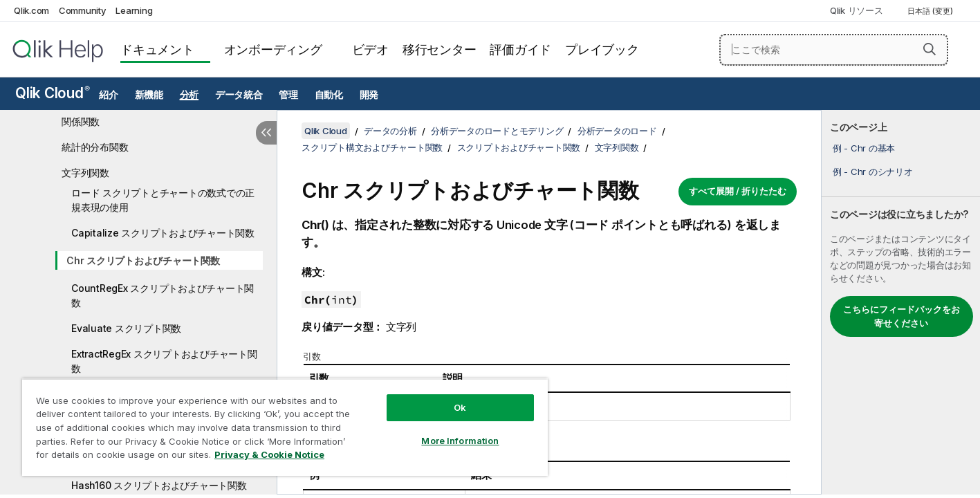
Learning (134, 10)
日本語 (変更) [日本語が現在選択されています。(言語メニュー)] (931, 11)
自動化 (329, 95)
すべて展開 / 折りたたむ (738, 191)
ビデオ (370, 49)
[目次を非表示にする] (266, 133)
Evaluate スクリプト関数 (126, 328)
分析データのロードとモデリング (497, 131)
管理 (288, 95)
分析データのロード (617, 131)
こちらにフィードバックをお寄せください (902, 316)
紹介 (109, 95)
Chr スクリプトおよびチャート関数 (143, 260)
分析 (189, 95)
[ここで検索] (834, 50)
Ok (460, 407)
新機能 (149, 95)
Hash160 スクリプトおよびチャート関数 (159, 485)
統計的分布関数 (95, 147)
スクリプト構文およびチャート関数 (372, 147)
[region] (285, 427)
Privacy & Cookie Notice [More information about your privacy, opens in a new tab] (269, 454)
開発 (369, 95)
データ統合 (239, 95)
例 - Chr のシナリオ (873, 172)
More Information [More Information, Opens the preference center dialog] (460, 441)
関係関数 (81, 121)
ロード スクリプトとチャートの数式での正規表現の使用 (163, 200)
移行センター (440, 49)
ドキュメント (157, 49)
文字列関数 (85, 173)
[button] (930, 49)
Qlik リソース (857, 10)
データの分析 (390, 131)
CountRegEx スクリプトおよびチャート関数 (163, 295)
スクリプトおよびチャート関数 (519, 147)
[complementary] (901, 302)
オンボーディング (273, 49)
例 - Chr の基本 (864, 148)
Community (83, 10)
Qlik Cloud (53, 93)
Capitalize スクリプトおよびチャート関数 (163, 233)
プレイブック (602, 49)
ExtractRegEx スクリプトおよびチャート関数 (164, 361)
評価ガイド (520, 49)
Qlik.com (31, 10)
